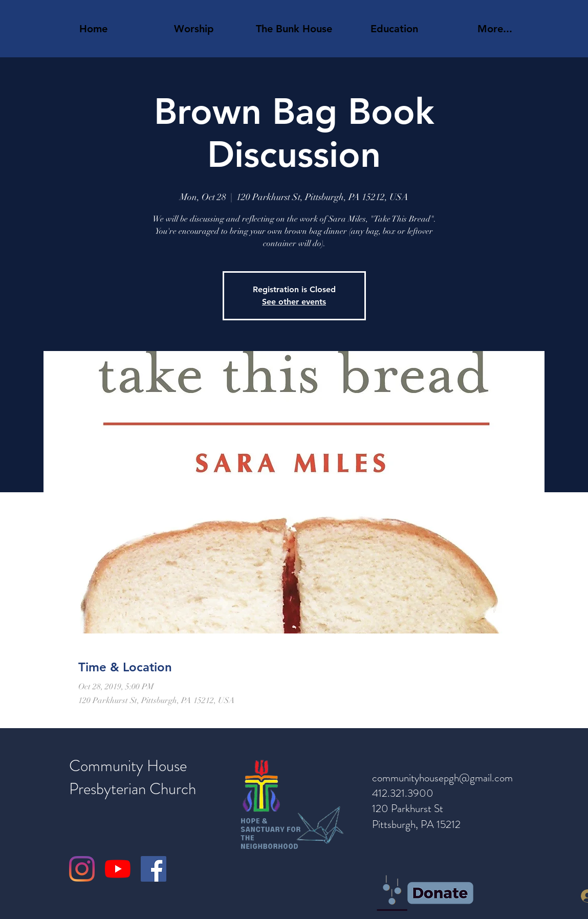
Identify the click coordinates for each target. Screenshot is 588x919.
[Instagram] (82, 869)
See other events (294, 302)
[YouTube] (118, 869)
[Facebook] (154, 869)
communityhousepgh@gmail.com (442, 778)
